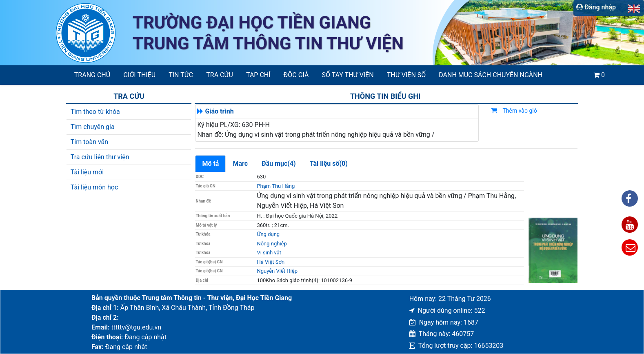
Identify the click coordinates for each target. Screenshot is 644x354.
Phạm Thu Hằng (276, 186)
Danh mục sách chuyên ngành (491, 75)
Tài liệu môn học (94, 187)
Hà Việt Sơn (271, 262)
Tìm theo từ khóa (95, 112)
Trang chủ (92, 75)
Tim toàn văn (89, 142)
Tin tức (181, 75)
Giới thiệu (139, 75)
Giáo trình (219, 111)
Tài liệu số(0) (329, 164)
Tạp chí (258, 75)
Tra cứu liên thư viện (100, 157)
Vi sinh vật (269, 253)
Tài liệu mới (87, 172)
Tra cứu (220, 75)
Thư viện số (406, 75)
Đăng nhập (596, 7)
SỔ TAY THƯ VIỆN (348, 75)
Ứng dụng (268, 234)
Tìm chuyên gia (93, 127)
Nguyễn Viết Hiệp (277, 271)
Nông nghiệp (272, 244)
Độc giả (296, 75)
